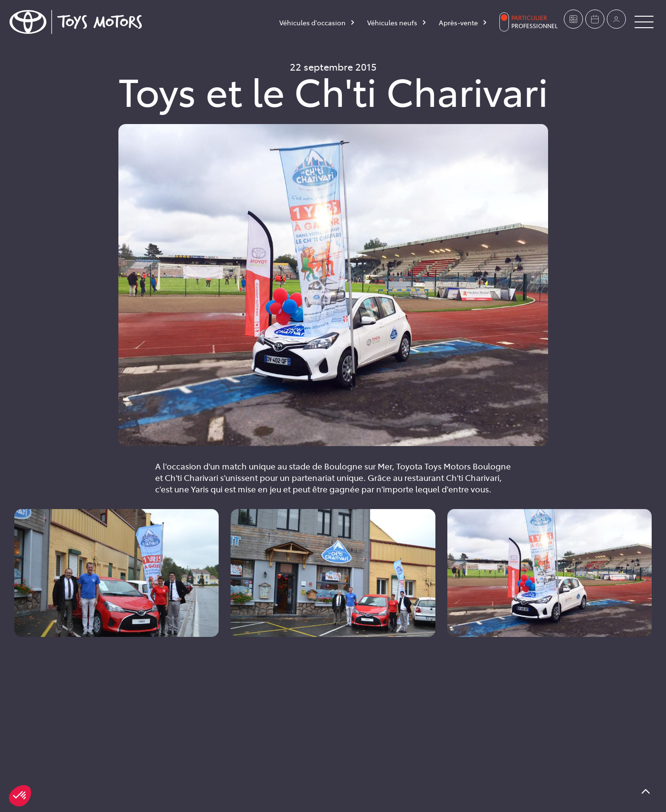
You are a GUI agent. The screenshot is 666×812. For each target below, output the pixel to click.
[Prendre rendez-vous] (595, 19)
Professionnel (534, 26)
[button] (20, 796)
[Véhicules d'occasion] (317, 24)
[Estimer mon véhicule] (573, 19)
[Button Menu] (644, 22)
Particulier (529, 18)
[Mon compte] (616, 19)
